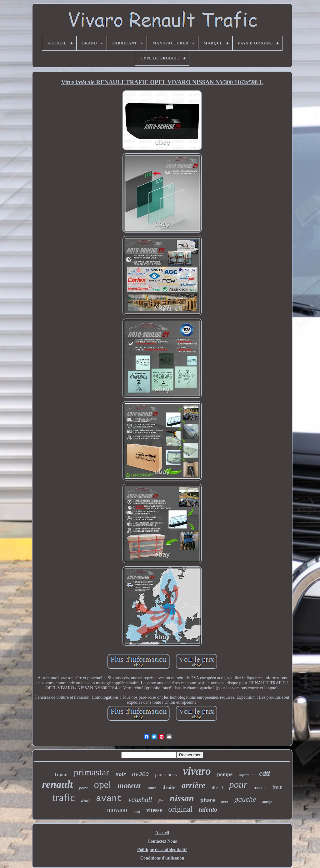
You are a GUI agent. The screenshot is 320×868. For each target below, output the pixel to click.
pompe (225, 774)
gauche (245, 799)
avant (109, 799)
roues (152, 788)
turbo (225, 802)
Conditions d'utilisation (162, 858)
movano (117, 810)
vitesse (154, 810)
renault (57, 784)
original (180, 809)
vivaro (197, 771)
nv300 (140, 774)
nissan (182, 798)
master (260, 788)
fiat (161, 801)
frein (277, 787)
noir (120, 774)
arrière (194, 785)
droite (169, 787)
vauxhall (140, 799)
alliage (267, 802)
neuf (137, 812)
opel (103, 784)
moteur (130, 786)
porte (83, 788)
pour (238, 785)
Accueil (162, 833)
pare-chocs (166, 775)
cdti (265, 773)
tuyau (61, 775)
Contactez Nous (162, 841)
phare (208, 800)
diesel (217, 788)
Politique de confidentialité (162, 850)
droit (85, 801)
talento (208, 809)
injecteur (246, 775)
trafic (64, 797)
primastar (91, 772)
